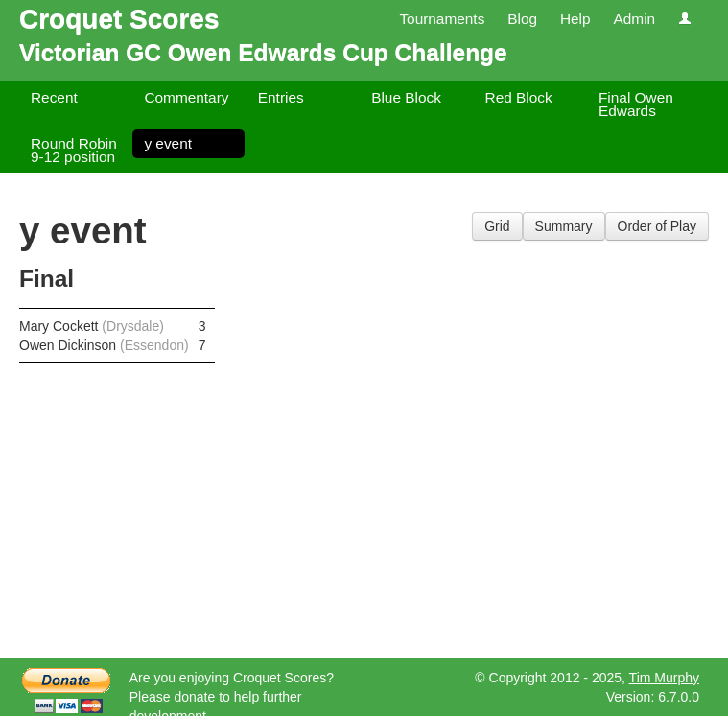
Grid (497, 226)
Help (575, 19)
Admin (634, 19)
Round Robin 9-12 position (74, 150)
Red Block (519, 97)
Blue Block (406, 97)
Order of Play (657, 226)
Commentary (186, 97)
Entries (281, 97)
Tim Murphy (664, 678)
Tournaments (442, 19)
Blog (522, 19)
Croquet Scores (119, 19)
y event (168, 143)
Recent (54, 97)
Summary (564, 226)
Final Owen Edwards (636, 104)
